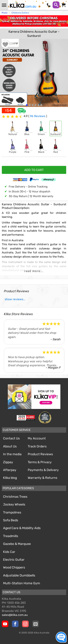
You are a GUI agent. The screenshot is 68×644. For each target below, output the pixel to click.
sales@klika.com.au (15, 615)
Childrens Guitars (20, 13)
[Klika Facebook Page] (15, 624)
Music (5, 13)
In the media (12, 454)
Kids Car (9, 552)
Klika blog (10, 478)
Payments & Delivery (43, 470)
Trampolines (12, 512)
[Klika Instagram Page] (25, 624)
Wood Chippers (14, 567)
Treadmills (11, 536)
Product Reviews (40, 454)
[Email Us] (36, 624)
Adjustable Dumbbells (19, 575)
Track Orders (37, 446)
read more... (34, 271)
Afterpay (10, 470)
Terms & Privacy (40, 462)
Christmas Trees (15, 497)
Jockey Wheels (14, 504)
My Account (37, 438)
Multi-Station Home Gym (22, 583)
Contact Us (11, 438)
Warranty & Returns (43, 478)
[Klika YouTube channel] (5, 624)
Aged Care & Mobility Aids (22, 528)
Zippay (8, 462)
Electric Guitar (14, 560)
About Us (10, 446)
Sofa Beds (11, 520)
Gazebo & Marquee (17, 544)
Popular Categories (18, 488)
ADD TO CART (34, 170)
